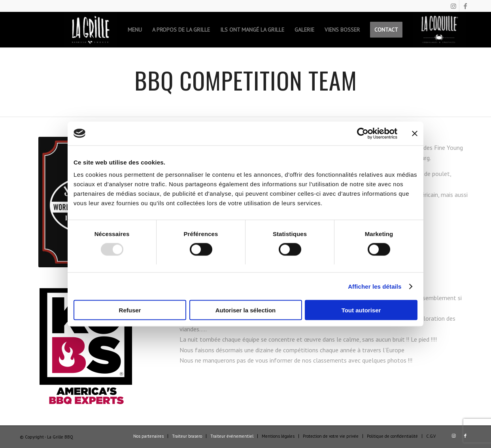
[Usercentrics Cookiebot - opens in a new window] (363, 133)
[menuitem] (91, 30)
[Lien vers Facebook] (465, 6)
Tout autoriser (361, 310)
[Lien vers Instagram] (453, 6)
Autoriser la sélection (246, 310)
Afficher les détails (375, 286)
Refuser (130, 310)
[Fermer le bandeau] (415, 133)
